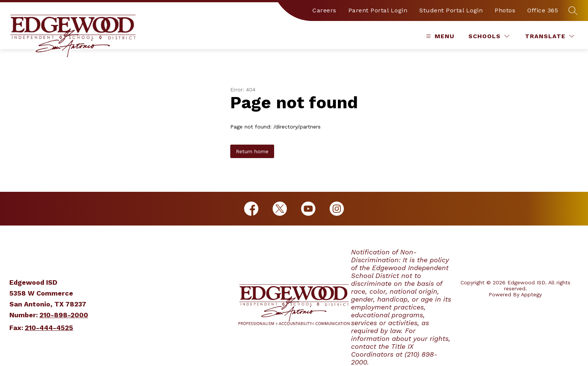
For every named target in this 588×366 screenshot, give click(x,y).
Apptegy (531, 294)
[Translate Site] (550, 36)
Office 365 (543, 10)
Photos (505, 10)
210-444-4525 (49, 328)
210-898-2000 (64, 315)
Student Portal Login (451, 10)
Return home (252, 151)
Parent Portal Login (378, 10)
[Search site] (573, 10)
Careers (324, 10)
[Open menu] (439, 36)
